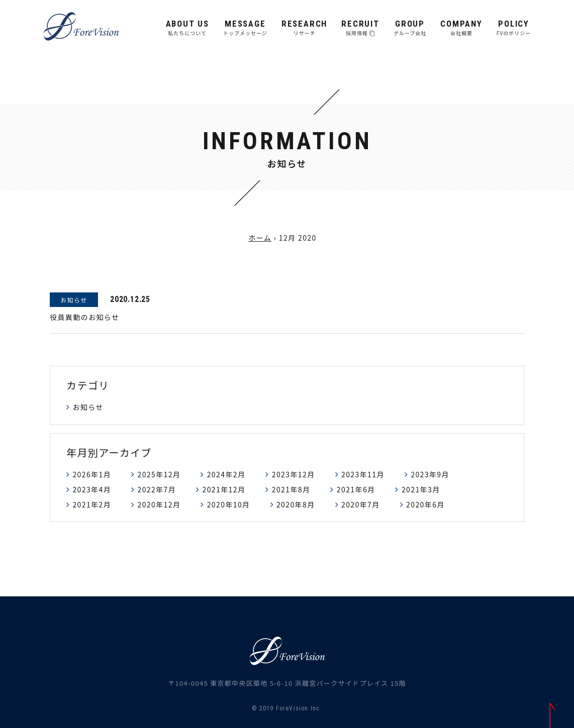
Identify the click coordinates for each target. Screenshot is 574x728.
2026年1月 (92, 474)
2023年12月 (294, 474)
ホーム (260, 238)
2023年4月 (92, 489)
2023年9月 (430, 474)
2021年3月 (421, 489)
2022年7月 (157, 489)
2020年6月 (425, 504)
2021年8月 (291, 489)
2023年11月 (363, 474)
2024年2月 (226, 474)
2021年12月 (224, 489)
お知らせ (88, 407)
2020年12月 (159, 504)
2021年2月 (92, 504)
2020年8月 (296, 504)
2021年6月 (356, 489)
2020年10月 (229, 504)
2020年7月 (361, 504)
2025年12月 (159, 474)
